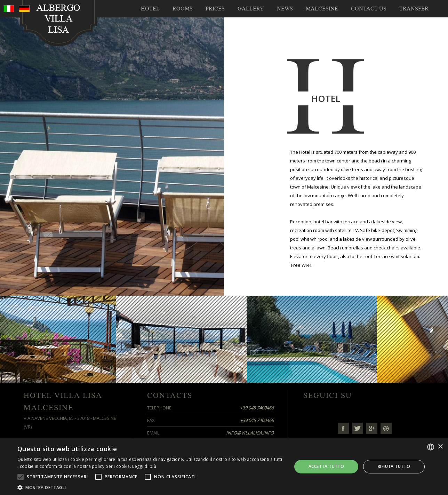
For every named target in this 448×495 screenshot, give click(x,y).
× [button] (440, 447)
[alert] (224, 467)
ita (9, 9)
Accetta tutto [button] (326, 466)
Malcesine (322, 9)
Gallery (251, 9)
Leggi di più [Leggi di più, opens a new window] (144, 466)
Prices (215, 9)
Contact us (369, 9)
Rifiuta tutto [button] (394, 466)
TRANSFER (414, 9)
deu (24, 9)
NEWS (285, 9)
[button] (151, 487)
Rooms (183, 9)
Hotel (150, 9)
